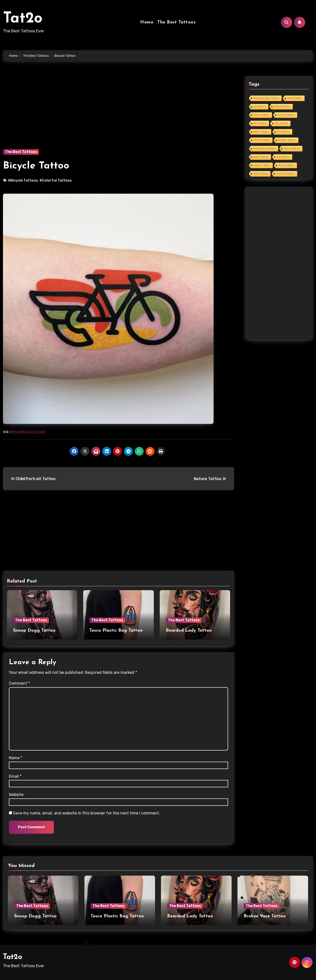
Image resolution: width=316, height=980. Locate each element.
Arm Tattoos (260, 123)
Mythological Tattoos (264, 148)
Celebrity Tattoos (285, 174)
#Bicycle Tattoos (23, 180)
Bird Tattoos (283, 132)
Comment (19, 683)
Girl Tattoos (259, 106)
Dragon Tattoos (262, 165)
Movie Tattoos (261, 132)
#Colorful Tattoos (56, 180)
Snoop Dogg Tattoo (34, 631)
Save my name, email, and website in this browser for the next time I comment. (87, 812)
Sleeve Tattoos (286, 165)
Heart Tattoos (261, 174)
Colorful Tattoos (286, 115)
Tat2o (23, 19)
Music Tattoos (261, 157)
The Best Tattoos (176, 22)
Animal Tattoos (282, 106)
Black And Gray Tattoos (266, 98)
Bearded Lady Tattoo (189, 631)
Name (16, 757)
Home (147, 22)
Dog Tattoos (283, 157)
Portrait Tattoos (262, 140)
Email (15, 776)
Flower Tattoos (261, 115)
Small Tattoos (295, 98)
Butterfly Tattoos (287, 140)
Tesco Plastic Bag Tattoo (116, 631)
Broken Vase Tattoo (265, 915)
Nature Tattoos (292, 148)
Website (16, 794)
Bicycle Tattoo (36, 166)
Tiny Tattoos (281, 123)
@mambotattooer (27, 432)
